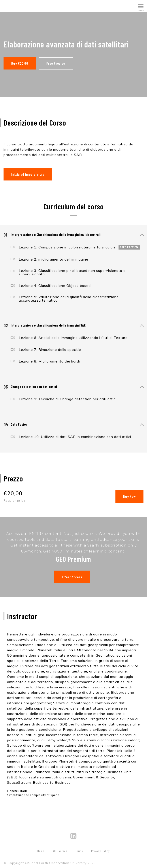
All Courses (60, 850)
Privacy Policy (100, 850)
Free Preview (57, 63)
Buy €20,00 (20, 63)
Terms (79, 850)
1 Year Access (72, 576)
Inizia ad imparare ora (28, 173)
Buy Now (129, 495)
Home (41, 850)
